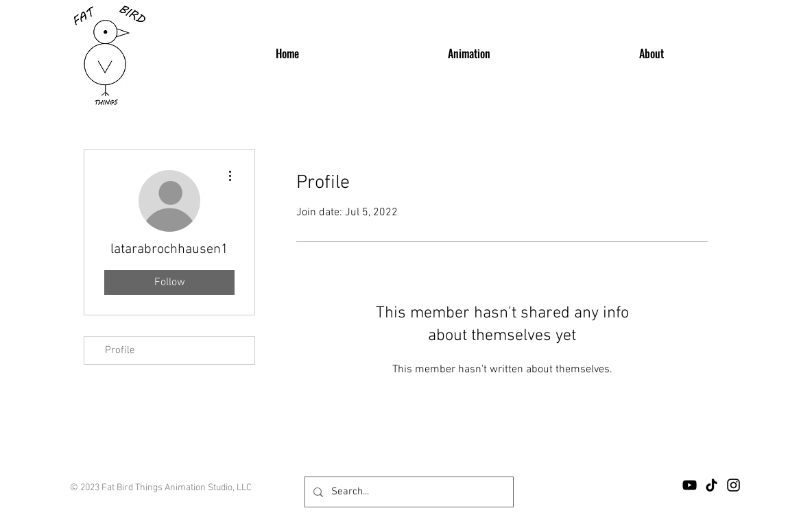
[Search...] (408, 492)
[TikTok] (712, 485)
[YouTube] (690, 485)
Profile (120, 350)
